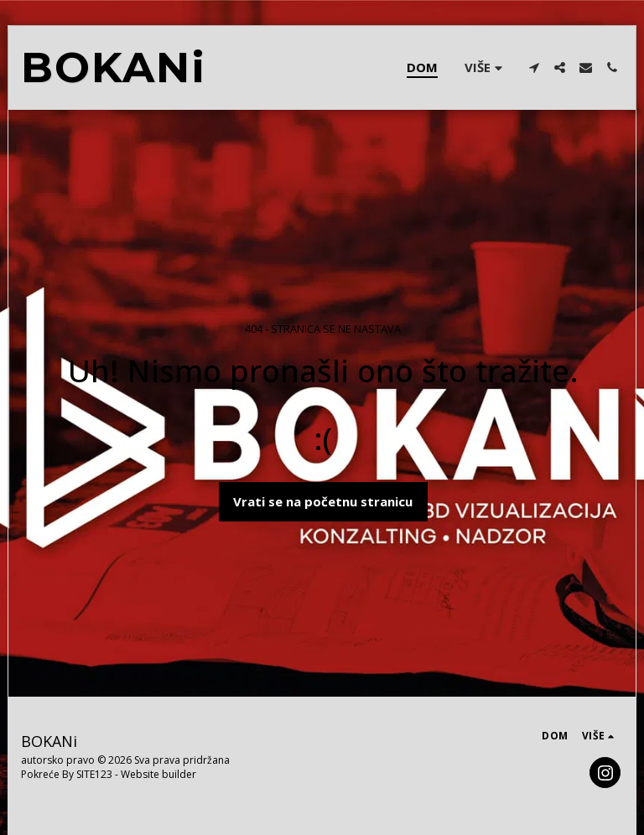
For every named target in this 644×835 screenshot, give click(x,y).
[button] (534, 67)
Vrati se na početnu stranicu (323, 501)
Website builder (158, 774)
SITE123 (94, 774)
